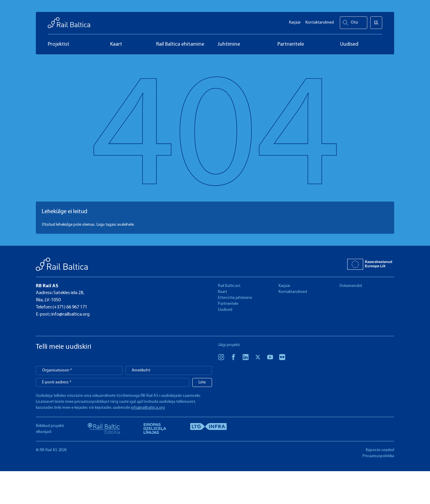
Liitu (202, 382)
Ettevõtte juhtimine (235, 298)
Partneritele (228, 304)
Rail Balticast (229, 286)
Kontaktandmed (320, 21)
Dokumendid (351, 286)
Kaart (222, 292)
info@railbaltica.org (70, 314)
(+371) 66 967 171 (69, 307)
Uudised (225, 310)
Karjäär (295, 21)
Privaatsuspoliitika (378, 456)
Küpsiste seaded (380, 450)
